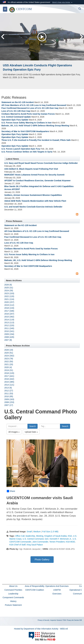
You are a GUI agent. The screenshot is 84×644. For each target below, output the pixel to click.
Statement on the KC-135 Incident (18, 102)
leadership (30, 536)
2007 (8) (8, 340)
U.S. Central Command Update (16, 117)
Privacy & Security (44, 620)
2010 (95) (9, 396)
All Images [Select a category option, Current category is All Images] (14, 432)
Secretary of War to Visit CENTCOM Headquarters (25, 131)
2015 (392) (9, 317)
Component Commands (13, 597)
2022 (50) (9, 361)
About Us (13, 586)
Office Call (20, 536)
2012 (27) (9, 391)
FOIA (64, 620)
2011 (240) (9, 328)
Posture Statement (13, 605)
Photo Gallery (42, 560)
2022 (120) (9, 296)
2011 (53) (9, 393)
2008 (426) (9, 337)
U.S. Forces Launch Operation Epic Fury (21, 149)
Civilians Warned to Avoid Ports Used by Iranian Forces (28, 114)
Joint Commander (40, 542)
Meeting (40, 536)
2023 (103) (9, 293)
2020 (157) (9, 302)
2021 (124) (9, 299)
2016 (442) (9, 379)
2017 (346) (9, 311)
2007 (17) (9, 405)
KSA (70, 536)
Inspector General (56, 620)
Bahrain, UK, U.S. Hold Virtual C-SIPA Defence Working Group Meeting (35, 126)
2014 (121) (9, 385)
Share (11, 491)
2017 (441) (9, 376)
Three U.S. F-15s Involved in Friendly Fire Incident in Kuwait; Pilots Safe (36, 140)
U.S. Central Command (33, 539)
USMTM (57, 590)
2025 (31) (9, 288)
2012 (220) (9, 325)
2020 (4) (8, 367)
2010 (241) (9, 331)
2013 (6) (8, 388)
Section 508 (78, 620)
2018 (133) (9, 308)
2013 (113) (9, 323)
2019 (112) (9, 305)
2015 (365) (9, 382)
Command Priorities (13, 590)
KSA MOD (70, 542)
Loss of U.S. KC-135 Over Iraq (16, 111)
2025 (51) (9, 353)
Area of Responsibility (35, 586)
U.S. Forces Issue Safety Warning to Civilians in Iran (26, 123)
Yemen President (57, 542)
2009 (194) (9, 334)
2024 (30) (9, 291)
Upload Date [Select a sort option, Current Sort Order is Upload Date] (31, 432)
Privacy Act (70, 620)
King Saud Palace (35, 545)
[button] (63, 2)
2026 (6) (8, 285)
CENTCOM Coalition (35, 590)
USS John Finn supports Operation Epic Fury (34, 65)
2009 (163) (9, 399)
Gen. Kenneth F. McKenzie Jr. (58, 539)
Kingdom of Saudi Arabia (56, 536)
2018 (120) (9, 373)
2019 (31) (9, 370)
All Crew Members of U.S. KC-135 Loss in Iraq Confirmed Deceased (34, 105)
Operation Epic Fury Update (15, 120)
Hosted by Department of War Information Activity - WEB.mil (41, 629)
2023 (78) (9, 359)
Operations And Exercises (57, 586)
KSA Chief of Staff (17, 545)
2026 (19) (9, 350)
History (13, 601)
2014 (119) (9, 320)
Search (33, 426)
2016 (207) (9, 314)
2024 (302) (9, 356)
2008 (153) (9, 402)
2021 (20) (9, 364)
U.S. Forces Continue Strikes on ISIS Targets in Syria (27, 152)
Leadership (13, 594)
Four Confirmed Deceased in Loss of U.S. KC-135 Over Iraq (30, 108)
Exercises (57, 594)
